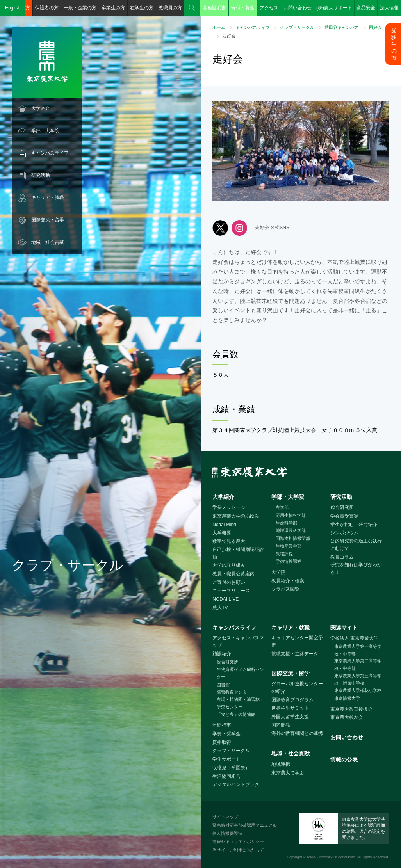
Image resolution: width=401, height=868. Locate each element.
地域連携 (281, 764)
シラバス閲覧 (285, 589)
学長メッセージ (229, 507)
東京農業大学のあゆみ (236, 516)
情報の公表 (344, 759)
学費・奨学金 (226, 734)
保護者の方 (47, 8)
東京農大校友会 (347, 717)
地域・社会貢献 (48, 242)
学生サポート (226, 759)
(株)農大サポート (334, 8)
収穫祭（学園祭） (231, 768)
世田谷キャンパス (342, 27)
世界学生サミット (290, 708)
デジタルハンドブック (236, 784)
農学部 (282, 507)
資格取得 (222, 742)
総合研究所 (342, 507)
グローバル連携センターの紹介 (297, 687)
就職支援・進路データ (295, 654)
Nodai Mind (224, 525)
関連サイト (344, 628)
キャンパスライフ (50, 153)
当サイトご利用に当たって (238, 850)
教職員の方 (170, 8)
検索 (192, 8)
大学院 (278, 572)
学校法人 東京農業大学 (354, 638)
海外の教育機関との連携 (297, 733)
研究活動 (41, 175)
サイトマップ (225, 817)
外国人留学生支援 (290, 717)
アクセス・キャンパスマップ (238, 641)
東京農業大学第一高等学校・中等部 (358, 650)
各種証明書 (214, 8)
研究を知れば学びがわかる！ (356, 568)
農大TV (220, 608)
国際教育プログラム (292, 700)
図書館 (223, 685)
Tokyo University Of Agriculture (331, 857)
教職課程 (284, 554)
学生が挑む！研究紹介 (354, 525)
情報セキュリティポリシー (238, 841)
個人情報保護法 (227, 833)
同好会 (375, 27)
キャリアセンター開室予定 (297, 641)
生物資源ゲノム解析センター (240, 673)
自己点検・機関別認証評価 (238, 553)
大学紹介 (41, 108)
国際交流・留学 (48, 220)
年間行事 (222, 725)
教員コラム (342, 557)
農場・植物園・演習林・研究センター (240, 703)
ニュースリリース (231, 591)
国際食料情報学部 (293, 538)
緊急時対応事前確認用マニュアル (245, 825)
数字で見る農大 (229, 541)
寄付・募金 (243, 8)
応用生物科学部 (291, 515)
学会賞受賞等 (344, 516)
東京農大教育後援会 (351, 709)
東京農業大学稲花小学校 (358, 690)
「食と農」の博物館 (236, 714)
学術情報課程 (289, 561)
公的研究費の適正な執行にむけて (356, 545)
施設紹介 (222, 654)
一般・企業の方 (80, 8)
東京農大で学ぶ (288, 773)
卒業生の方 (113, 8)
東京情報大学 (347, 698)
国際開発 (281, 725)
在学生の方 (142, 8)
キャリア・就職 (48, 197)
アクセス (269, 8)
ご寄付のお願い (229, 582)
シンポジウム (344, 533)
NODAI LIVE (225, 599)
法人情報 (389, 8)
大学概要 (222, 533)
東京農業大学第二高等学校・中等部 (358, 664)
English (13, 8)
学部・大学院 (45, 131)
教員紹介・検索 (288, 581)
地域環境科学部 (291, 530)
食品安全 (366, 8)
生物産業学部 (289, 546)
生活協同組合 (226, 776)
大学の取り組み (229, 565)
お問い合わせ (298, 8)
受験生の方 (394, 44)
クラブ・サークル (297, 27)
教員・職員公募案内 (233, 574)
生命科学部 (286, 523)
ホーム (219, 27)
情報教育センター (234, 692)
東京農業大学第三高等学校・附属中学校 (358, 679)
